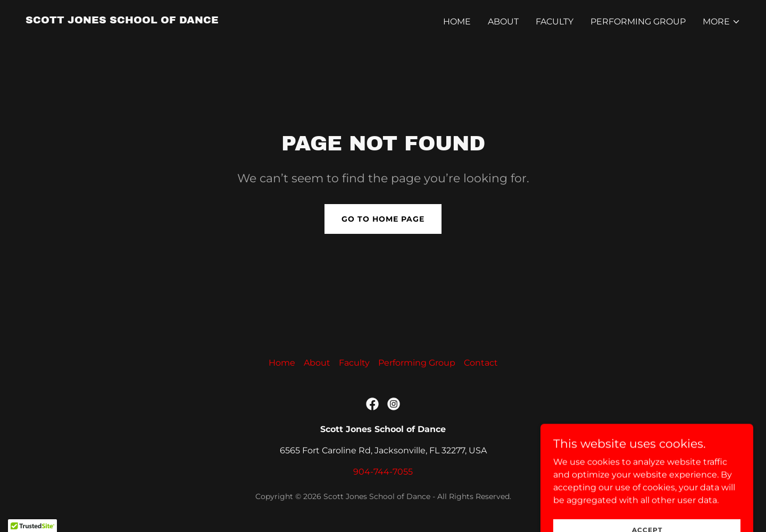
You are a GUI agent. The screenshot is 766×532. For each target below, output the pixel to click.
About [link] (503, 22)
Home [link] (457, 22)
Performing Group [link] (638, 22)
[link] (122, 20)
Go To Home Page (383, 219)
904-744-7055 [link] (383, 472)
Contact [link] (481, 363)
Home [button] (282, 363)
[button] (722, 22)
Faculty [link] (555, 22)
